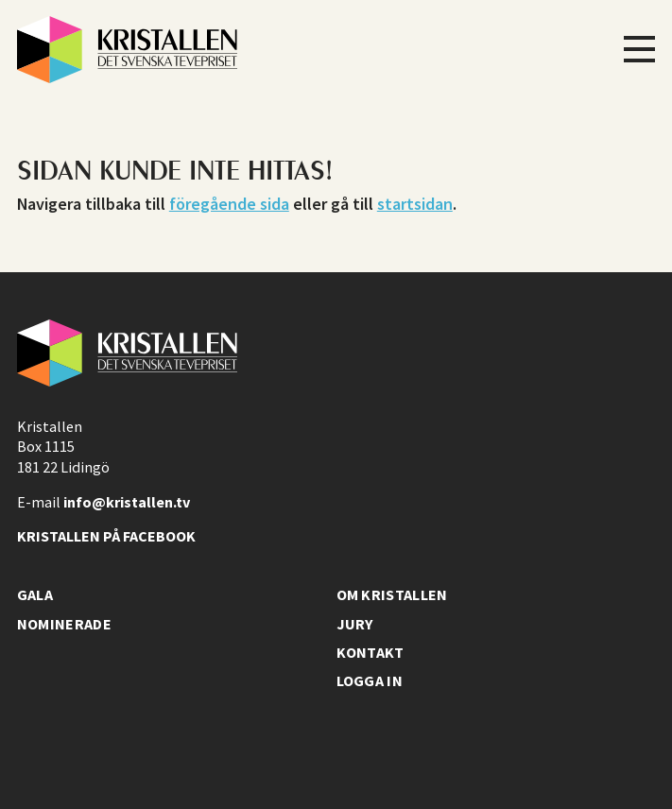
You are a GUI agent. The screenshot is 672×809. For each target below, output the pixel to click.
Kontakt (370, 652)
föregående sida (229, 204)
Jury (355, 624)
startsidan (415, 204)
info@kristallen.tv (127, 502)
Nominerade (64, 624)
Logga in (370, 680)
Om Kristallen (392, 594)
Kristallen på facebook (106, 536)
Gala (35, 594)
